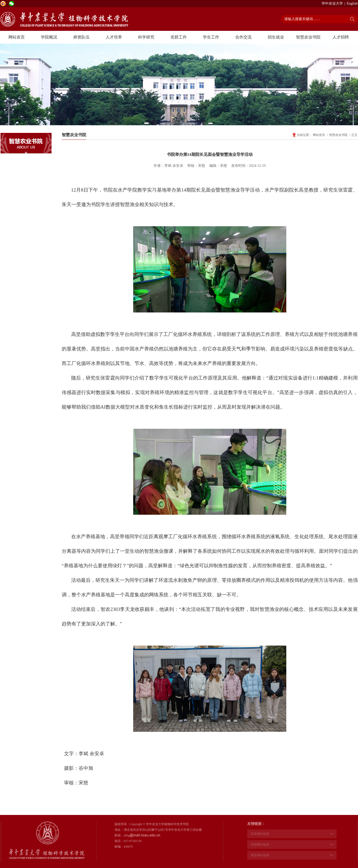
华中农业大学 (332, 3)
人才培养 (114, 37)
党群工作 (179, 37)
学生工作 (211, 37)
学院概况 (49, 37)
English (352, 3)
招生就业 (276, 37)
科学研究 (146, 37)
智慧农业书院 (308, 37)
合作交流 (243, 37)
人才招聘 (341, 37)
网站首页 (17, 37)
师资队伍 (81, 37)
